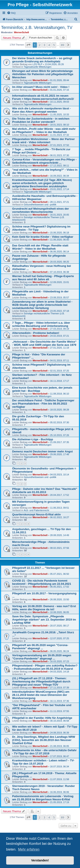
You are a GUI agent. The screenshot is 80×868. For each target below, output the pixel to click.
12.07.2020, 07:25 (60, 638)
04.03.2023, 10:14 (60, 475)
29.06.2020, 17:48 (60, 454)
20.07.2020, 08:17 (60, 626)
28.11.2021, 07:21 (60, 202)
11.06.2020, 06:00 (60, 240)
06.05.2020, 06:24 (60, 651)
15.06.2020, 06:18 (60, 233)
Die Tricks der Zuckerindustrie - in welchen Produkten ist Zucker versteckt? (41, 120)
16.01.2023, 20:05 (60, 215)
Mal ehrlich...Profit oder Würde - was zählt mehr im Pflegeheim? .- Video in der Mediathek (44, 130)
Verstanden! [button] (40, 860)
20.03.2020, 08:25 (60, 262)
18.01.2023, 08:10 (60, 125)
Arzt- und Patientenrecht (36, 510)
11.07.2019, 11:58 (60, 779)
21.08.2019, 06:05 (60, 746)
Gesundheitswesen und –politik (40, 204)
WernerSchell (22, 32)
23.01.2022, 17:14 (60, 189)
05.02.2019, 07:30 (60, 422)
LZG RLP (37, 64)
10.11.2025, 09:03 (60, 102)
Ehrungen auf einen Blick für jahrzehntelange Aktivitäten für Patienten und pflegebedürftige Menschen (43, 74)
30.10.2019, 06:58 (60, 721)
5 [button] (54, 45)
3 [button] (44, 45)
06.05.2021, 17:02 (60, 587)
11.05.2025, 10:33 (60, 114)
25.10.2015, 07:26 (60, 435)
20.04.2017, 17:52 (60, 495)
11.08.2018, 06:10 (60, 394)
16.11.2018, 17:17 (60, 381)
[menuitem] (11, 13)
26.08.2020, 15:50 (60, 599)
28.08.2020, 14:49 (60, 535)
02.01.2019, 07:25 (60, 371)
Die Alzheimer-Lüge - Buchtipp (33, 439)
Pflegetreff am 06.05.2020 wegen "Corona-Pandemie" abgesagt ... (40, 647)
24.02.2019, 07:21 (60, 336)
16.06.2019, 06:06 (60, 792)
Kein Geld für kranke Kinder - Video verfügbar (43, 237)
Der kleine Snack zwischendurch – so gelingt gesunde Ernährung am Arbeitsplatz (42, 60)
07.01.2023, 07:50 (60, 145)
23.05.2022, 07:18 (60, 311)
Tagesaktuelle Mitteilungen (38, 67)
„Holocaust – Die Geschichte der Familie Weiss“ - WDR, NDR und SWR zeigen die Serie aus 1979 (44, 343)
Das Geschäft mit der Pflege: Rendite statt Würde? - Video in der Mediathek (40, 247)
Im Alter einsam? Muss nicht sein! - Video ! (41, 87)
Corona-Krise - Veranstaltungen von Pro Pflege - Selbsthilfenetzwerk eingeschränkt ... (44, 161)
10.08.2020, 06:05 (60, 612)
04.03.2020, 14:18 (60, 672)
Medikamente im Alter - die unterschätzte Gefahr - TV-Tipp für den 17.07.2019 (44, 752)
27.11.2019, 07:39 (60, 688)
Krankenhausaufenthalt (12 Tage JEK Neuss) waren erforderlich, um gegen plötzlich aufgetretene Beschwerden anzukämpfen (42, 183)
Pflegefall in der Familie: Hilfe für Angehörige (42, 718)
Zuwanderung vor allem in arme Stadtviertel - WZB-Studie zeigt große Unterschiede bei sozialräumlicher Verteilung (42, 305)
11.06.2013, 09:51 (60, 508)
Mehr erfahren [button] (29, 849)
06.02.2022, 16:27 (60, 517)
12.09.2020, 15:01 (60, 282)
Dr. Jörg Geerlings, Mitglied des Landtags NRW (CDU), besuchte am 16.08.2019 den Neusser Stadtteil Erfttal (44, 740)
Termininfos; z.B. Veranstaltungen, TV (37, 27)
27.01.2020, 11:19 (60, 348)
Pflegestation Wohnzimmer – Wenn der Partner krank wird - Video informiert (43, 141)
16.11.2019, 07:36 (60, 701)
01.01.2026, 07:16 (60, 90)
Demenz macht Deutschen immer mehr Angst (42, 451)
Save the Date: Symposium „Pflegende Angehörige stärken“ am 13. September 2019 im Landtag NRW (44, 620)
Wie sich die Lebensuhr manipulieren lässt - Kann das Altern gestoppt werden (41, 110)
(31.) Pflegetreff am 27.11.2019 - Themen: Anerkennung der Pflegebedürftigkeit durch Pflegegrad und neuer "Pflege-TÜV (41, 681)
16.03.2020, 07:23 (60, 661)
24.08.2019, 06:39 (60, 733)
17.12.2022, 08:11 (60, 166)
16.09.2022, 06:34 (60, 176)
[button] (28, 45)
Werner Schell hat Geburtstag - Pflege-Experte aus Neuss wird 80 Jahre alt (43, 278)
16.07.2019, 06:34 (60, 766)
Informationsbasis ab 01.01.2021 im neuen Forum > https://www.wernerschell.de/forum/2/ (43, 97)
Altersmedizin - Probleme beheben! (36, 333)
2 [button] (40, 45)
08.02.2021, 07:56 (60, 548)
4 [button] (49, 45)
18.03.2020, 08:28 (60, 410)
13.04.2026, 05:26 (54, 64)
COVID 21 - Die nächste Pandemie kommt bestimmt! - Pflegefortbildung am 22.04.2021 (42, 582)
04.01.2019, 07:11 (60, 360)
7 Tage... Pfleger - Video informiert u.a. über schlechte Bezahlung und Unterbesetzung (41, 324)
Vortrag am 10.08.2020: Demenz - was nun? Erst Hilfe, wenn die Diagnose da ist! (44, 608)
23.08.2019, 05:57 (60, 297)
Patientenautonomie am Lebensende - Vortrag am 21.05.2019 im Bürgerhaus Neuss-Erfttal (43, 798)
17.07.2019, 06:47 (60, 756)
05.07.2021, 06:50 (60, 574)
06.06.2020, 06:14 (60, 252)
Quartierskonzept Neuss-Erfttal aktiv (36, 514)
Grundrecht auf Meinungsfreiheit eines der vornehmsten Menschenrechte (41, 210)
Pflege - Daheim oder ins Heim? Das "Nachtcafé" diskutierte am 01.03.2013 (45, 490)
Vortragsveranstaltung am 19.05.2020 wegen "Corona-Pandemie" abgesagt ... (42, 657)
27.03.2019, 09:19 (60, 329)
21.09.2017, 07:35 (60, 442)
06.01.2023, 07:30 (60, 155)
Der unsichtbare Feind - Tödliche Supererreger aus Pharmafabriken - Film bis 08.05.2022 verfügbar (43, 404)
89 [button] (63, 45)
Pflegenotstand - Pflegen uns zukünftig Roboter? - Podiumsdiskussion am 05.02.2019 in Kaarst (45, 667)
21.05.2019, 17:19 (60, 802)
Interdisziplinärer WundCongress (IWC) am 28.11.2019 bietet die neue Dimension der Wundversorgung (41, 695)
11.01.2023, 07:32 (60, 135)
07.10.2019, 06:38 (60, 272)
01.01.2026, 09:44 (60, 80)
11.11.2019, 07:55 (60, 711)
